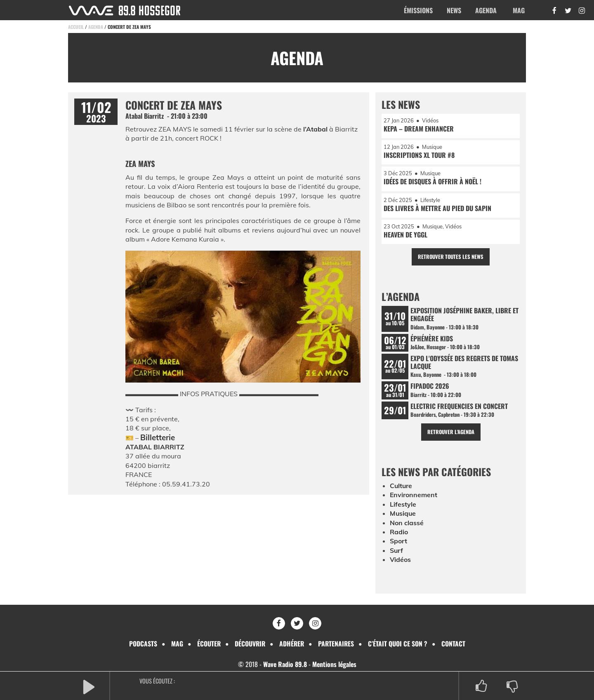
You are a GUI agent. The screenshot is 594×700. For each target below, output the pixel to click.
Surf (397, 552)
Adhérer (292, 644)
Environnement (414, 496)
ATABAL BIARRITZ (155, 447)
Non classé (407, 524)
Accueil (76, 27)
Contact (455, 644)
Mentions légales (335, 665)
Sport (398, 543)
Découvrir (249, 644)
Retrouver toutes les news (451, 257)
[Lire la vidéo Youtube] (243, 319)
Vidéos (401, 561)
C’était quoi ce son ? (399, 644)
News (454, 10)
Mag (519, 10)
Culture (401, 487)
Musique (403, 515)
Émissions (418, 10)
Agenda (486, 10)
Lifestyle (403, 505)
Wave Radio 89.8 (284, 665)
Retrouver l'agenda (451, 433)
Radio (399, 533)
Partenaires (337, 644)
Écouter (207, 644)
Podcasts (141, 644)
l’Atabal (315, 129)
